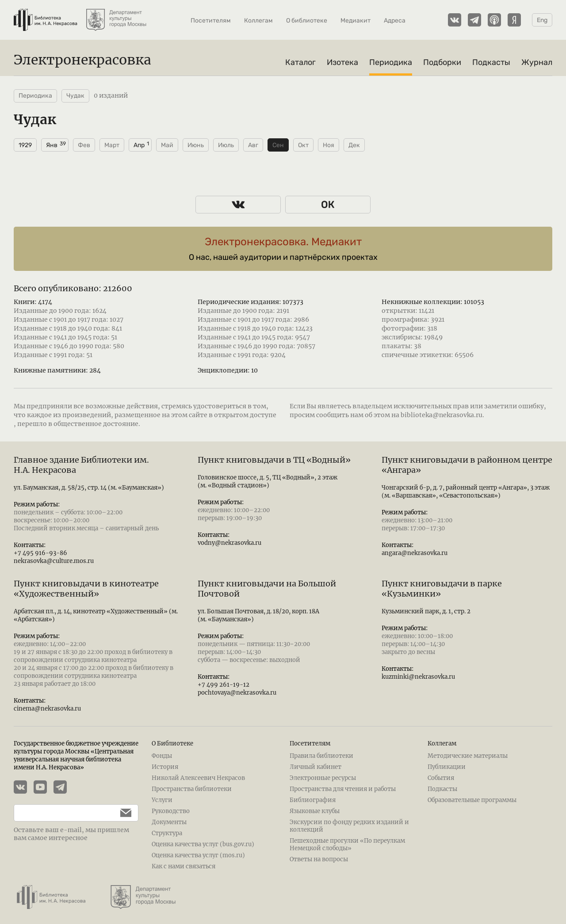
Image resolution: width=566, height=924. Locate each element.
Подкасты (491, 62)
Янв (52, 145)
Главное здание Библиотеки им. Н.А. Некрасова (81, 465)
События (441, 778)
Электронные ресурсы (323, 778)
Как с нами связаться (184, 866)
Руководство (171, 811)
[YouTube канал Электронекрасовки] (44, 788)
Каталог (300, 62)
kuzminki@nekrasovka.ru (418, 677)
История (165, 767)
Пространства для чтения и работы (343, 789)
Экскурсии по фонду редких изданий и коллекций (349, 826)
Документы (169, 822)
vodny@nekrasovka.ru (229, 543)
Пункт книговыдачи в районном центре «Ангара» (467, 465)
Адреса (395, 21)
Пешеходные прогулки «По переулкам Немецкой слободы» (347, 844)
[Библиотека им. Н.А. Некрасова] (46, 15)
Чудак (75, 96)
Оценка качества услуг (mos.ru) (198, 855)
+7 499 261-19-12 (224, 685)
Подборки (442, 62)
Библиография (313, 800)
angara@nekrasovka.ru (415, 553)
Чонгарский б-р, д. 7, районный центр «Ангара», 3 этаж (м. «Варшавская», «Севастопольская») (466, 492)
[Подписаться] (121, 813)
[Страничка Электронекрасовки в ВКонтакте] (455, 20)
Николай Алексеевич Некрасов (198, 778)
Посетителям (211, 21)
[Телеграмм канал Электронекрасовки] (474, 20)
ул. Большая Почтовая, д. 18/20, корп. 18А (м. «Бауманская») (258, 615)
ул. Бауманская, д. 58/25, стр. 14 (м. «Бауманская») (89, 488)
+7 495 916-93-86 (40, 553)
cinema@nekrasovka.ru (47, 709)
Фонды (162, 756)
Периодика (391, 62)
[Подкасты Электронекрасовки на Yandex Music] (514, 20)
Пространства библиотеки (192, 789)
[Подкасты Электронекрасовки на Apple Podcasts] (494, 20)
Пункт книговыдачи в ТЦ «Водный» (274, 460)
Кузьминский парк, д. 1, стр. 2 (426, 611)
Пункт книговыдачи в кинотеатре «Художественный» (86, 589)
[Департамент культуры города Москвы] (117, 15)
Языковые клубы (315, 811)
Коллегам (258, 21)
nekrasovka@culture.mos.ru (54, 561)
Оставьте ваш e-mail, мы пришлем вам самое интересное (71, 834)
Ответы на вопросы (319, 859)
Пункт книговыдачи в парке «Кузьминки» (442, 589)
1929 (25, 145)
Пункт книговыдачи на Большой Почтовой (267, 589)
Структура (167, 833)
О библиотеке (307, 21)
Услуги (162, 800)
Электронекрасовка (82, 60)
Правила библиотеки (321, 756)
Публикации (447, 767)
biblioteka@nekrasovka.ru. (442, 415)
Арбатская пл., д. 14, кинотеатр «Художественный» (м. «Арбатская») (96, 615)
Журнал (537, 62)
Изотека (342, 62)
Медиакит (356, 21)
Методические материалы (468, 756)
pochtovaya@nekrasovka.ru (237, 693)
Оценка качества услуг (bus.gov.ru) (203, 844)
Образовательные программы (472, 800)
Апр (139, 145)
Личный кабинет (316, 767)
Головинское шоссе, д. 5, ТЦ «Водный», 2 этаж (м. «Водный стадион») (268, 481)
